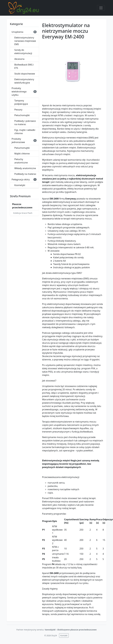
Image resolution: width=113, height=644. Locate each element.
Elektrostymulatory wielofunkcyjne (24, 81)
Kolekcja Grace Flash (23, 213)
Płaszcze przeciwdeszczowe (22, 206)
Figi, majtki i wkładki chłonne (25, 132)
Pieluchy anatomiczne (21, 161)
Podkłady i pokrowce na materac (25, 123)
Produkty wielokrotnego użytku (24, 92)
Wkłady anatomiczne (25, 168)
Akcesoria (19, 59)
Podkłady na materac (25, 174)
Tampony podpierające (21, 102)
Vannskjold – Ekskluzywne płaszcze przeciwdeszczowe (71, 630)
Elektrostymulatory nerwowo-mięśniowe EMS (25, 41)
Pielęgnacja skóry (24, 179)
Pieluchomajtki (22, 115)
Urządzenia (24, 32)
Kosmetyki (20, 185)
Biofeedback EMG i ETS (24, 66)
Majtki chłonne (22, 154)
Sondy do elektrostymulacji (23, 52)
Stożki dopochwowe (25, 74)
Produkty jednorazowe (24, 141)
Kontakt (64, 635)
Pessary (18, 110)
